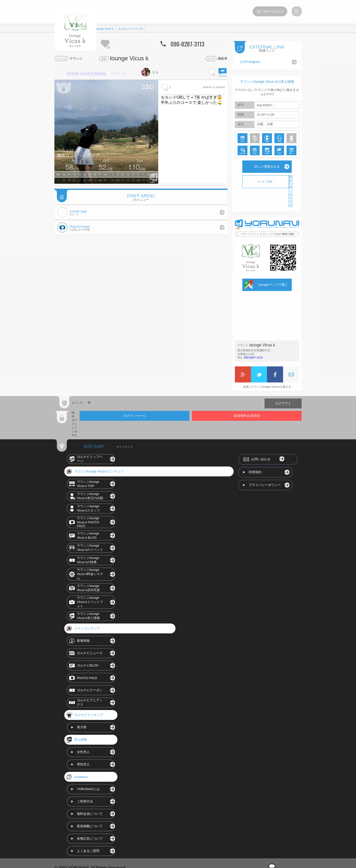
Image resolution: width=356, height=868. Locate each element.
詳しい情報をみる (267, 166)
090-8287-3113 (253, 356)
